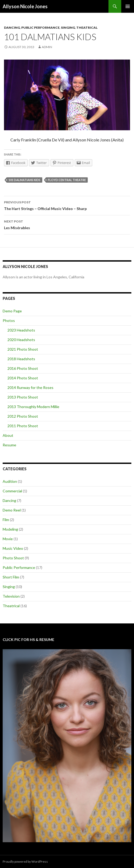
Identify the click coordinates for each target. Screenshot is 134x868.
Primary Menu (128, 6)
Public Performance (40, 28)
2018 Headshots (21, 359)
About (8, 435)
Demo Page (12, 311)
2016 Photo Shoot (23, 368)
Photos (9, 320)
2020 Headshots (21, 340)
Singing (68, 28)
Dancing (12, 28)
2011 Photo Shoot (23, 426)
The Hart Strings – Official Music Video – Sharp (67, 205)
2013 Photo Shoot (23, 397)
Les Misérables (67, 224)
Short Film (11, 577)
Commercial (12, 491)
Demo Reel (12, 510)
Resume (9, 445)
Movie (8, 539)
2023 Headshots (21, 330)
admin (47, 47)
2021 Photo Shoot (23, 349)
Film (6, 520)
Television (11, 596)
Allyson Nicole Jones (25, 6)
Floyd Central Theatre (67, 180)
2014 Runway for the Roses (30, 387)
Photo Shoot (13, 558)
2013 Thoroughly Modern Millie (33, 407)
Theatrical (87, 28)
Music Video (13, 548)
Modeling (10, 529)
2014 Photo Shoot (23, 378)
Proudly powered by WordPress (25, 861)
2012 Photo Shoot (23, 416)
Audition (10, 481)
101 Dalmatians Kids (24, 180)
